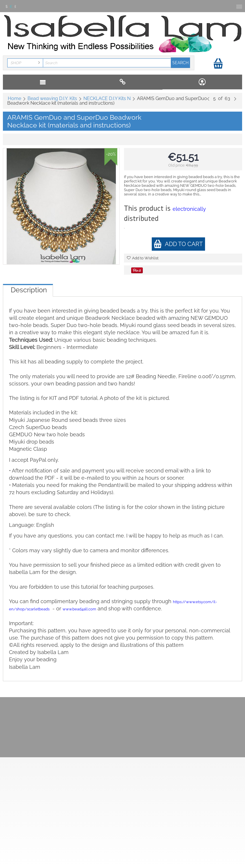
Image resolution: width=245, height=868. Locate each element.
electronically (189, 209)
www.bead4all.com (79, 609)
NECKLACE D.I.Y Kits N (107, 98)
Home (14, 98)
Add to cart (178, 244)
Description (29, 290)
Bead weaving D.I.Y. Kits (52, 98)
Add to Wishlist (143, 258)
